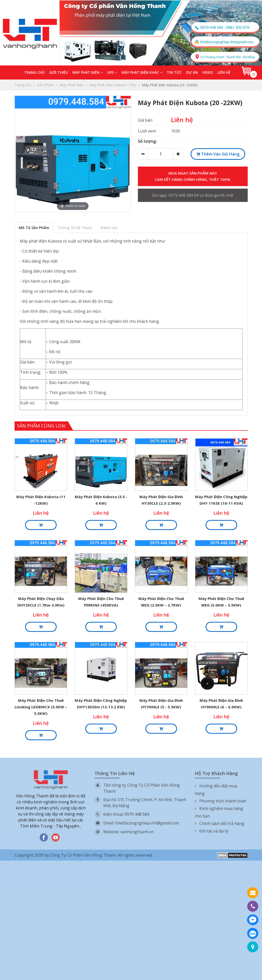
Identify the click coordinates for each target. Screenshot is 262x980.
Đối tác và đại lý (212, 831)
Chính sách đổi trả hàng (220, 823)
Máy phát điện (88, 72)
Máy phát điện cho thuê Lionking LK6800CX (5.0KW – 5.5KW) (41, 707)
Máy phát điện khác (142, 72)
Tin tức (174, 72)
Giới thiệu (59, 72)
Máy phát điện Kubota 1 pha (114, 85)
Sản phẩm (47, 85)
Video (208, 72)
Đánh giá (109, 228)
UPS (112, 72)
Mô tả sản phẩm (34, 228)
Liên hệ (224, 72)
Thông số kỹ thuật (75, 228)
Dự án (192, 72)
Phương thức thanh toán (221, 801)
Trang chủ (34, 72)
